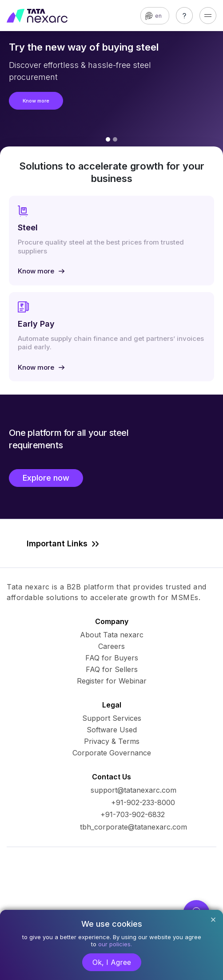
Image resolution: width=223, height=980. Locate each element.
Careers (111, 646)
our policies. (115, 944)
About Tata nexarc (112, 635)
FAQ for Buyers (112, 658)
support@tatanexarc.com (133, 790)
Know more (36, 101)
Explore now (46, 478)
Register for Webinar (112, 681)
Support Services (112, 718)
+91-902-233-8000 (143, 802)
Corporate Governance (112, 753)
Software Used (112, 730)
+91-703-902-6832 (133, 814)
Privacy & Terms (112, 741)
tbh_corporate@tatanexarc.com (133, 827)
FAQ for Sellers (112, 669)
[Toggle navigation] (208, 16)
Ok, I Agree (112, 962)
